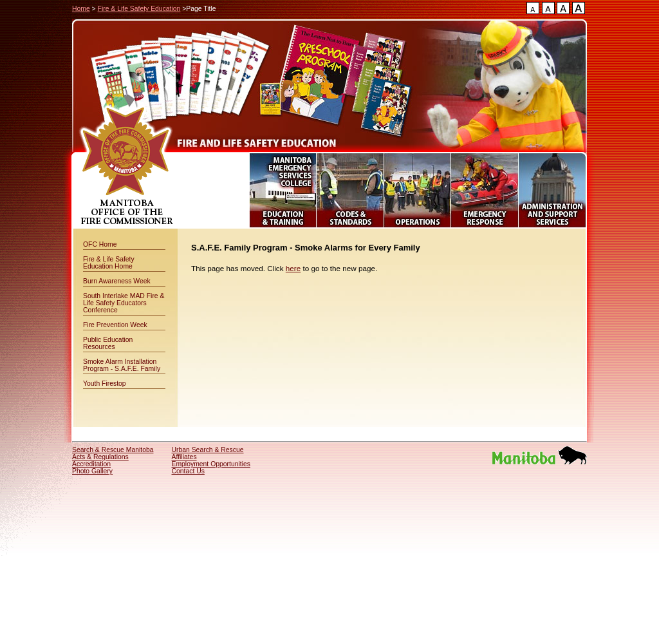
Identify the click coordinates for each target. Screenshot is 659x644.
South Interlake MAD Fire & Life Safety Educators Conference (124, 303)
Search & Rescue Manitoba (113, 450)
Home (81, 9)
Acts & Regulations (100, 457)
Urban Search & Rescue (208, 450)
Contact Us (188, 471)
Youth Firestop (105, 384)
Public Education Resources (108, 343)
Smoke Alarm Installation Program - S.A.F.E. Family (122, 365)
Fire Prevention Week (115, 325)
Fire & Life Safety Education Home (109, 263)
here (293, 268)
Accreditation (91, 464)
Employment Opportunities (211, 464)
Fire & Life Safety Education (139, 9)
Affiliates (184, 457)
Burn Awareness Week (117, 281)
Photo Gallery (92, 471)
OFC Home (100, 244)
